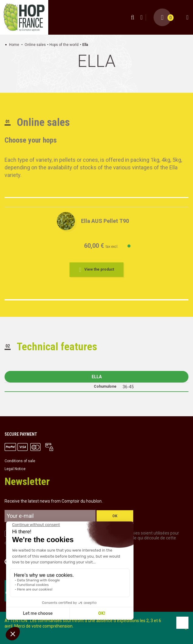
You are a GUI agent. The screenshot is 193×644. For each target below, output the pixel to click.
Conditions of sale (20, 461)
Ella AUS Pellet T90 (105, 221)
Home (14, 45)
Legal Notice (15, 469)
